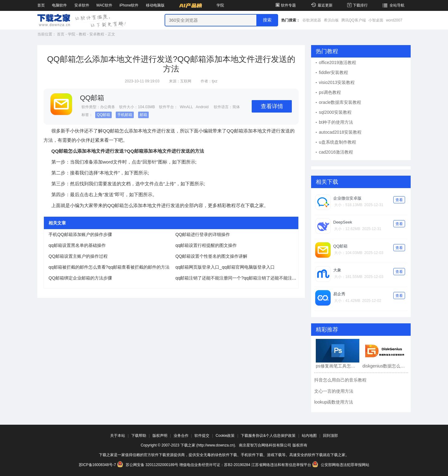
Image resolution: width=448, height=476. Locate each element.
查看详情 (272, 106)
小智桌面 (376, 20)
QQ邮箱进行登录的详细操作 (203, 234)
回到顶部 (330, 436)
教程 (82, 34)
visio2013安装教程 (337, 82)
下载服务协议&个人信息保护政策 (268, 436)
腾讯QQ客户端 (354, 20)
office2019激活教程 (338, 62)
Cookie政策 (225, 436)
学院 (220, 5)
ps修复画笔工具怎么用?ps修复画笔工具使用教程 (338, 366)
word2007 (394, 20)
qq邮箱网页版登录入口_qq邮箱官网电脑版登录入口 (225, 267)
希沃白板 (331, 20)
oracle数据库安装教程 (340, 102)
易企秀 (339, 294)
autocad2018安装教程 (340, 132)
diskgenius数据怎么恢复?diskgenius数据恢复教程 (384, 366)
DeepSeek (343, 222)
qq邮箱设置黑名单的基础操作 (77, 245)
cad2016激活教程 (336, 152)
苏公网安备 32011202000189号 (148, 465)
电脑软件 (59, 5)
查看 (399, 200)
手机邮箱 (125, 115)
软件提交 (202, 436)
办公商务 (108, 107)
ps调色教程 (330, 92)
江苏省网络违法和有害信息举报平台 (281, 465)
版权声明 (160, 436)
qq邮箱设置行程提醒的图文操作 (206, 245)
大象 (337, 270)
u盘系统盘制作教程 (338, 142)
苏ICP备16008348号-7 (97, 465)
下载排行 (357, 5)
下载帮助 (139, 436)
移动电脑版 (155, 5)
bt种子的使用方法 (336, 122)
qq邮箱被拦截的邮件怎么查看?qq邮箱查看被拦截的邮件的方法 (109, 267)
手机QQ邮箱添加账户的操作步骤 (80, 234)
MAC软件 (104, 5)
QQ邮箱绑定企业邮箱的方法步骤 (80, 278)
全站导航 (393, 5)
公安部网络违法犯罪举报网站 (341, 465)
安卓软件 (82, 5)
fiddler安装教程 (334, 72)
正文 (111, 34)
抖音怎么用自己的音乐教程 (340, 380)
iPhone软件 (129, 5)
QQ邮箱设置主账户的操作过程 (78, 256)
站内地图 (309, 436)
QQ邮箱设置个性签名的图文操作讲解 (212, 256)
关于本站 (118, 436)
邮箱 (143, 115)
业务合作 (181, 436)
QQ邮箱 (103, 115)
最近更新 (321, 5)
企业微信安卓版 (347, 198)
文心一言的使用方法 (334, 391)
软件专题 (285, 5)
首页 (41, 5)
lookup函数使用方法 (334, 402)
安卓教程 (97, 34)
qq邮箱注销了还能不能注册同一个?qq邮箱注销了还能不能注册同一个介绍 (247, 278)
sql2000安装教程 (335, 112)
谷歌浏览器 (312, 20)
